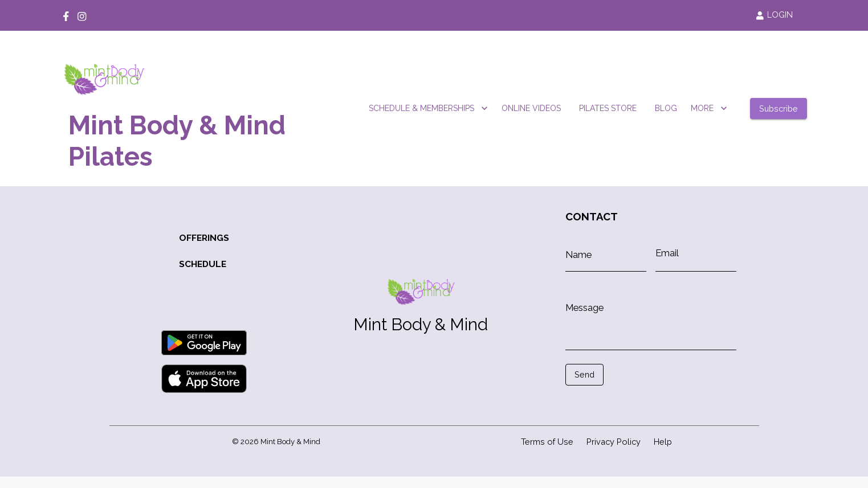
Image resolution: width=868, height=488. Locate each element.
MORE (709, 108)
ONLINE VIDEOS (531, 108)
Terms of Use (547, 442)
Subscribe (779, 108)
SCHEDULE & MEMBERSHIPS (428, 108)
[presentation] (616, 403)
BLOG (666, 108)
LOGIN (774, 15)
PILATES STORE (608, 108)
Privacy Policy (614, 442)
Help (663, 442)
